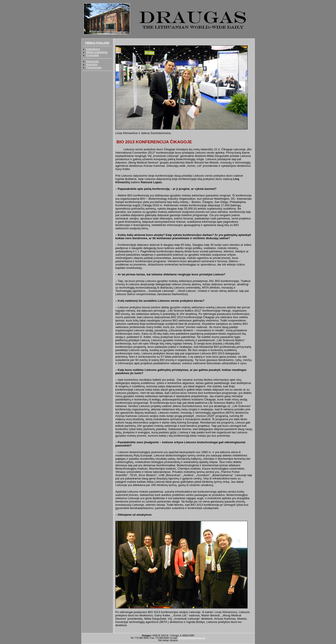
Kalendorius (93, 49)
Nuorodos (92, 65)
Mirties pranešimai (97, 52)
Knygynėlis (93, 55)
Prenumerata (94, 68)
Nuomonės (93, 61)
